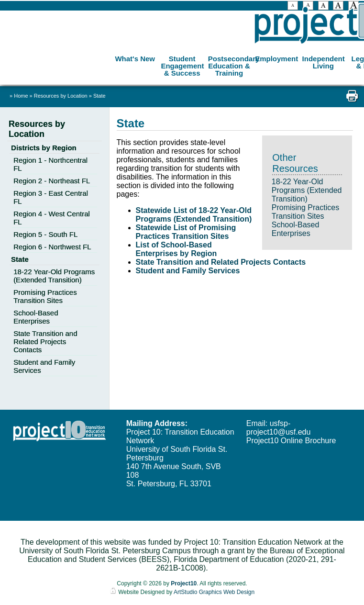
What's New (135, 59)
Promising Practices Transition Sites (305, 212)
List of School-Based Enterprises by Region (176, 249)
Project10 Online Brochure (291, 441)
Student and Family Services (188, 271)
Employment (276, 59)
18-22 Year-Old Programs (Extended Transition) (307, 190)
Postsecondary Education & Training (230, 66)
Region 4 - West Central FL (52, 218)
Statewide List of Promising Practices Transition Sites (186, 232)
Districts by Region (44, 148)
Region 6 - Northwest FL (52, 247)
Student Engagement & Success (182, 66)
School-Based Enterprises (296, 229)
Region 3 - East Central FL (51, 197)
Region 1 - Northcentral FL (50, 164)
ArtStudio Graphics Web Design (214, 592)
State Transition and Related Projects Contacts (221, 262)
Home (21, 96)
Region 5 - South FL (45, 234)
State (99, 96)
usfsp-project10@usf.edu (279, 428)
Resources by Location (61, 96)
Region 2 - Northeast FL (52, 181)
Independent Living (324, 62)
